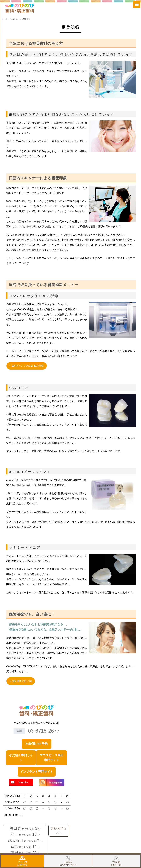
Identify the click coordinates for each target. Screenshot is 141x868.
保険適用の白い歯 (22, 681)
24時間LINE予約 (37, 744)
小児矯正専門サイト (21, 758)
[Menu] (137, 4)
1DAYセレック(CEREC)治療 (28, 366)
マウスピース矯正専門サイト (52, 758)
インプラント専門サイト (37, 772)
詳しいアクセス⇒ (59, 830)
